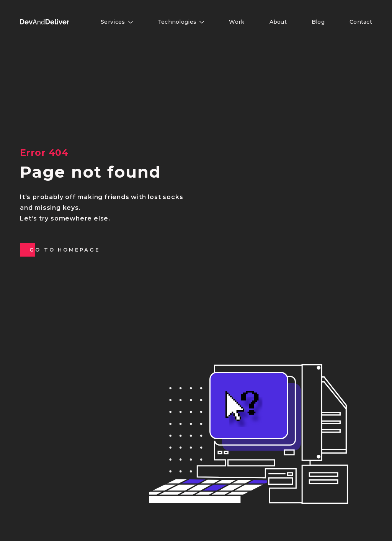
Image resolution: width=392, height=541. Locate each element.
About (278, 22)
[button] (45, 22)
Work (237, 22)
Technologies (181, 22)
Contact (361, 22)
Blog (318, 22)
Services (117, 22)
